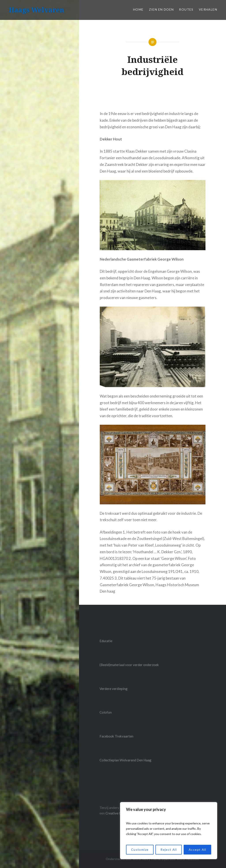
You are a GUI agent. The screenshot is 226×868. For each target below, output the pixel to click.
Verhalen (208, 9)
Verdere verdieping (114, 689)
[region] (169, 831)
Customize (140, 850)
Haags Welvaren (37, 10)
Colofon (106, 712)
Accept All (197, 850)
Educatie (106, 641)
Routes (186, 9)
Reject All (169, 850)
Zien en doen (161, 9)
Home (138, 9)
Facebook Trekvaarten (116, 736)
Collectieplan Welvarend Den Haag (125, 760)
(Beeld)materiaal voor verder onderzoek (129, 665)
